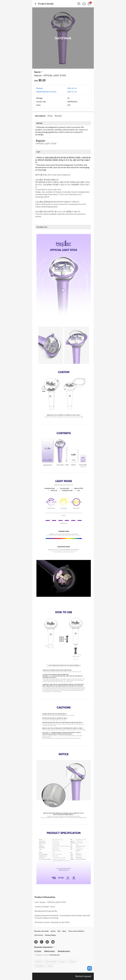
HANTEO (39, 962)
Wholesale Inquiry (64, 951)
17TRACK (72, 962)
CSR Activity (39, 935)
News (64, 931)
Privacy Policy (50, 935)
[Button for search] (79, 4)
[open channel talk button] (90, 968)
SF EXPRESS (40, 966)
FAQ (59, 931)
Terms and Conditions (76, 931)
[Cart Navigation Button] (89, 4)
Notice (53, 931)
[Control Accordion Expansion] (63, 947)
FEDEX (50, 966)
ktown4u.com (55, 955)
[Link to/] (84, 4)
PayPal (62, 962)
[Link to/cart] (89, 4)
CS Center (38, 951)
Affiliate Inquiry (50, 951)
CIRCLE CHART (51, 962)
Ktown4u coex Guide (41, 931)
